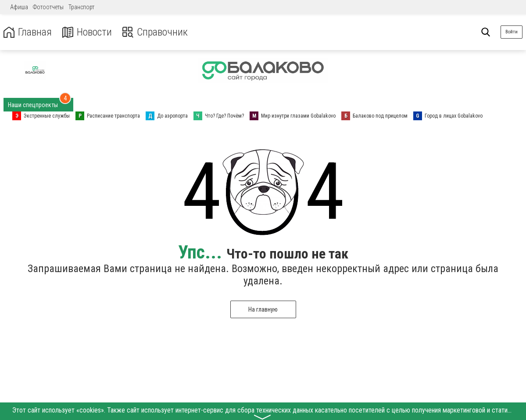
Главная (28, 32)
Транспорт (81, 7)
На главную (263, 309)
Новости (87, 32)
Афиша (19, 7)
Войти (512, 32)
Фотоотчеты (48, 7)
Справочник (155, 32)
